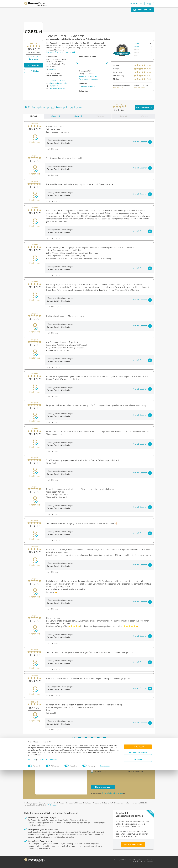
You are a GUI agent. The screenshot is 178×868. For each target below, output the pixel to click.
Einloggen (149, 4)
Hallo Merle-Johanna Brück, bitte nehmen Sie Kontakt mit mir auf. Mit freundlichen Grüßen (61, 775)
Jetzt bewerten (34, 65)
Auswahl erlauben (138, 850)
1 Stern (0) (145, 116)
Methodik (117, 79)
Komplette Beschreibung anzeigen (60, 52)
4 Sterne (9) (78, 116)
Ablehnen (138, 857)
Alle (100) (33, 116)
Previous (77, 63)
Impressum (32, 857)
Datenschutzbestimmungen (47, 857)
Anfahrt (53, 69)
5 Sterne (137, 44)
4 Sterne (137, 47)
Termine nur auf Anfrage (88, 79)
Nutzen (116, 69)
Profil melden (52, 805)
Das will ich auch (136, 3)
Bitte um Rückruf (101, 771)
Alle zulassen (138, 845)
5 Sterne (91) (55, 116)
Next (107, 63)
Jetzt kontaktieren (142, 10)
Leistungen (117, 72)
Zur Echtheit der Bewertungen (34, 58)
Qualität (116, 65)
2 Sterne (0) (123, 116)
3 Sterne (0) (100, 116)
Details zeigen (105, 864)
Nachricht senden (103, 787)
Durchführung (119, 76)
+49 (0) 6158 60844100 (59, 81)
